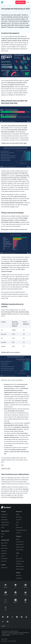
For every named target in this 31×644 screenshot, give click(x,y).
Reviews (3, 556)
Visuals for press (6, 468)
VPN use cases (4, 548)
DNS (17, 556)
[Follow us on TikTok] (3, 622)
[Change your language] (5, 626)
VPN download (4, 559)
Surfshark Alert (4, 520)
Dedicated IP (4, 553)
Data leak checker (20, 569)
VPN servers (4, 551)
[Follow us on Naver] (8, 622)
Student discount (20, 544)
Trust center (19, 520)
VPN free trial (4, 561)
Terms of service (13, 641)
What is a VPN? (4, 543)
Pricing (3, 528)
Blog (17, 525)
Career (18, 522)
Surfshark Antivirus (5, 522)
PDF (2, 465)
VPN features (4, 546)
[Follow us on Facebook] (3, 617)
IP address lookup (20, 561)
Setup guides (19, 578)
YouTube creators (20, 542)
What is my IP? (19, 559)
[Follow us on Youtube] (22, 617)
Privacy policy (4, 641)
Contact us (18, 533)
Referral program (20, 550)
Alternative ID (4, 517)
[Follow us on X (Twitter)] (8, 617)
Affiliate (18, 539)
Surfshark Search (5, 525)
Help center (19, 575)
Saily (2, 537)
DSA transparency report (21, 530)
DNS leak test (19, 564)
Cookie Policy (4, 639)
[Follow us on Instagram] (17, 617)
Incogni (3, 534)
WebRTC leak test (20, 566)
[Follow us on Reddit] (26, 617)
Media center (19, 517)
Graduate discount (20, 547)
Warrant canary (19, 528)
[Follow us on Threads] (12, 617)
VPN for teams (4, 568)
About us (18, 514)
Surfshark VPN (4, 514)
